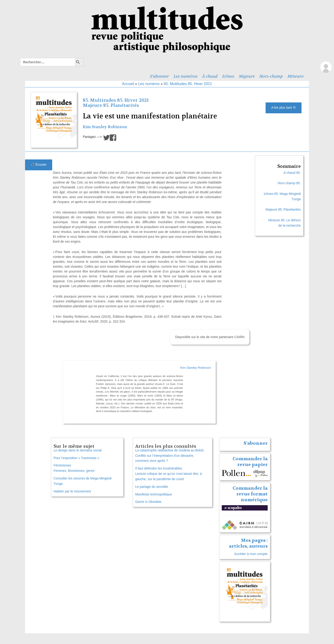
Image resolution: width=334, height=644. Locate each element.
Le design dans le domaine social (78, 450)
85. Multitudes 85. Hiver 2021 (188, 84)
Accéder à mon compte (251, 554)
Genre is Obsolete (148, 502)
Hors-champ (271, 76)
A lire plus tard (284, 108)
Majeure (247, 76)
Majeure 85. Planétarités (111, 105)
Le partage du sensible (152, 487)
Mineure (295, 76)
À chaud (210, 76)
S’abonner (159, 76)
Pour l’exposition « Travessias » (76, 458)
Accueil (128, 84)
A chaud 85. (292, 173)
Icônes (228, 76)
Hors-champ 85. (289, 183)
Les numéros (185, 76)
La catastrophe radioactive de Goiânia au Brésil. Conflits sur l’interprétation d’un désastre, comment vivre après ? (170, 456)
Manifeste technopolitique (154, 494)
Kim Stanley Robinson (105, 127)
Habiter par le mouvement (72, 491)
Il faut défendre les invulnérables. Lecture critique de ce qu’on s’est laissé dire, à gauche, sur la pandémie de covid (169, 474)
